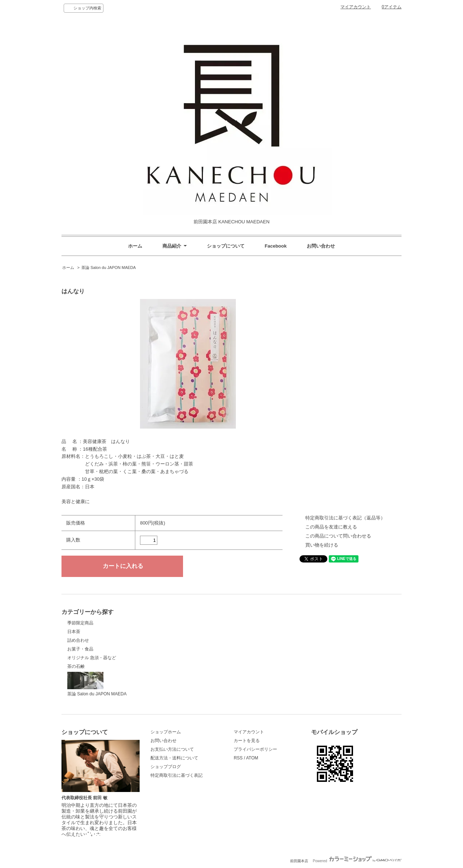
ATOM (252, 758)
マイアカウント (356, 7)
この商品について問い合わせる (338, 536)
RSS (238, 758)
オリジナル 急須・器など (92, 658)
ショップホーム (166, 732)
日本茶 (74, 632)
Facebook (276, 246)
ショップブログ (166, 767)
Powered (357, 861)
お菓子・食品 (80, 649)
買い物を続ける (322, 545)
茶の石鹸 (76, 666)
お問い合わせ (321, 246)
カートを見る (247, 741)
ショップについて (226, 246)
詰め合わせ (78, 640)
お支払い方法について (172, 749)
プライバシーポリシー (255, 749)
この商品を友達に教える (331, 527)
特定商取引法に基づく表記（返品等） (345, 518)
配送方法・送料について (174, 758)
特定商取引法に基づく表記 (177, 775)
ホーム (135, 246)
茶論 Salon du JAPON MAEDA (109, 267)
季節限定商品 (80, 623)
